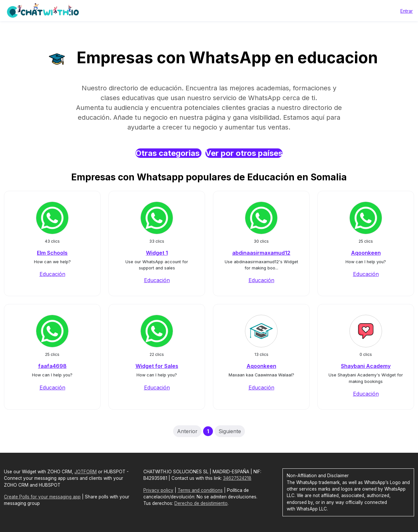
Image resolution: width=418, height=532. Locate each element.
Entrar (407, 11)
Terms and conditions (200, 490)
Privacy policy (158, 490)
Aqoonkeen (366, 253)
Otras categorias (169, 153)
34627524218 (237, 478)
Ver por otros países (244, 153)
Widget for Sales (157, 366)
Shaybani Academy (366, 366)
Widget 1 (157, 253)
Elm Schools (52, 253)
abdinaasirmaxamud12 (261, 253)
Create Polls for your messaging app (42, 497)
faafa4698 (52, 366)
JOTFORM (86, 472)
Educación (52, 274)
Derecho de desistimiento (201, 503)
